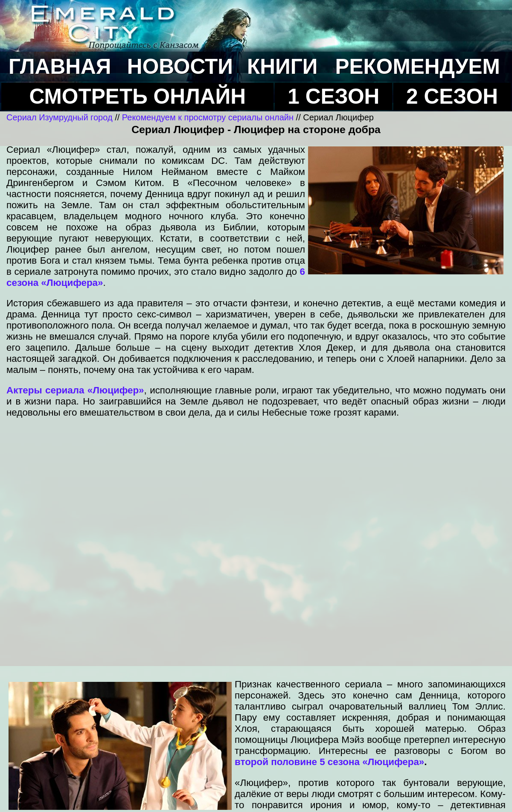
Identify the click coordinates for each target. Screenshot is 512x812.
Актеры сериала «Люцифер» (75, 390)
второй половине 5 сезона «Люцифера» (329, 762)
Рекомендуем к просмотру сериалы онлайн (208, 117)
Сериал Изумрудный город (60, 117)
